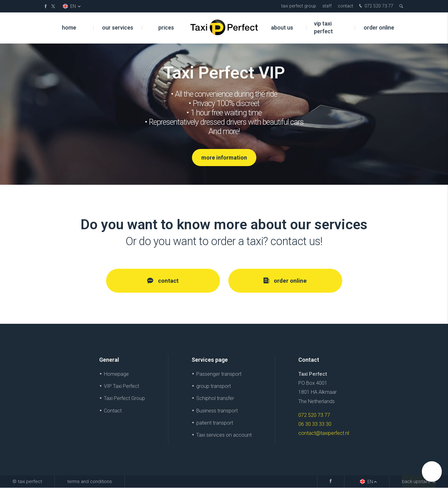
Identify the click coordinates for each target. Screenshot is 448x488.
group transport (214, 386)
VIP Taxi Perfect (323, 28)
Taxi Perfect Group (299, 6)
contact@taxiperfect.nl (324, 433)
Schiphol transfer (215, 399)
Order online (379, 28)
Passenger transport (219, 374)
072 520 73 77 (376, 6)
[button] (432, 472)
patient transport (215, 423)
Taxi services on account (224, 435)
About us (282, 28)
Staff (327, 6)
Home (69, 28)
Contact (345, 6)
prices (166, 28)
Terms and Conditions (90, 482)
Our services (118, 28)
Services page (210, 360)
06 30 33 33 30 (315, 424)
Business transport (217, 411)
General (109, 360)
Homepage (116, 374)
